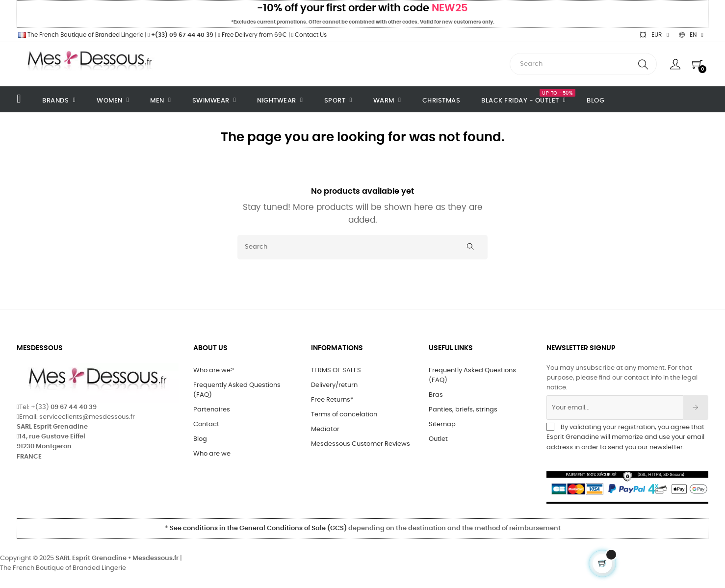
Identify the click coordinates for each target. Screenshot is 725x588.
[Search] (362, 247)
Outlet (438, 439)
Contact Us (309, 35)
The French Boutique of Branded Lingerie (80, 35)
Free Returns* (332, 400)
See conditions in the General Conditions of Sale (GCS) (258, 528)
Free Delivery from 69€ (252, 35)
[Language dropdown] (691, 35)
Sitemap (442, 424)
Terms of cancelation (344, 415)
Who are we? (214, 371)
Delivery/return (334, 385)
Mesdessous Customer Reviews (361, 444)
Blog (200, 439)
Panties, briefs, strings (463, 410)
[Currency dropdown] (654, 35)
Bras (436, 395)
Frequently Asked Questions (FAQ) (237, 390)
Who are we (212, 454)
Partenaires (212, 410)
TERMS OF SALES (336, 371)
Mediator (325, 429)
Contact (206, 424)
